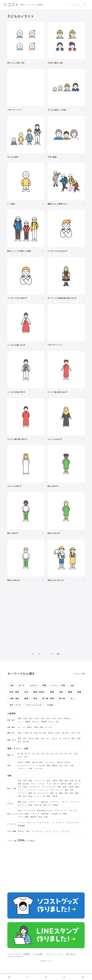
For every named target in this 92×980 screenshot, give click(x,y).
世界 (66, 793)
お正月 (21, 762)
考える (31, 738)
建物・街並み (39, 692)
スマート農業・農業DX (27, 817)
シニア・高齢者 (24, 722)
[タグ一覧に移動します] (46, 977)
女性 (25, 718)
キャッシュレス (57, 790)
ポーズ (21, 685)
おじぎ (54, 738)
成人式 (35, 762)
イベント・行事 (58, 685)
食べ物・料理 (48, 698)
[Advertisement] (26, 88)
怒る (43, 738)
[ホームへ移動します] (9, 977)
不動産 (55, 805)
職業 (20, 802)
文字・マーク (15, 705)
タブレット (31, 823)
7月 (61, 754)
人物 (11, 685)
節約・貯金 (69, 790)
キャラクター (43, 793)
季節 (44, 685)
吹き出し (21, 831)
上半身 (26, 733)
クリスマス (38, 769)
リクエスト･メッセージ (54, 954)
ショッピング (30, 790)
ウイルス (41, 784)
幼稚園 (44, 722)
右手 (73, 733)
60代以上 (67, 718)
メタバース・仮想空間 (40, 814)
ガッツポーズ (64, 738)
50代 (60, 718)
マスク (49, 784)
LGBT (31, 718)
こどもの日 (40, 766)
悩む (25, 738)
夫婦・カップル (46, 727)
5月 (52, 754)
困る (38, 738)
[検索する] (85, 5)
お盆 (72, 766)
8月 (66, 754)
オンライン (22, 805)
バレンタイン (50, 762)
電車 (48, 796)
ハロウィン (22, 769)
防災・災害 (43, 817)
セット (56, 831)
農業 (65, 814)
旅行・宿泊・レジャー (32, 796)
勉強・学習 (33, 805)
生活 (26, 692)
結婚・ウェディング (37, 781)
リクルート (55, 802)
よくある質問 (38, 954)
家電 (65, 787)
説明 (79, 738)
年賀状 (28, 762)
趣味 (30, 793)
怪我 (72, 781)
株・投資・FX (45, 805)
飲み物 (26, 784)
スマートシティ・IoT (64, 811)
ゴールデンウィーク (26, 766)
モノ (72, 698)
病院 (61, 781)
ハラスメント (34, 802)
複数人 (30, 727)
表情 (20, 738)
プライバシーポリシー (16, 957)
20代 (43, 718)
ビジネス (33, 685)
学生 (57, 722)
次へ (59, 654)
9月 (70, 754)
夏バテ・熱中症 (60, 784)
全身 (20, 733)
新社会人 (45, 802)
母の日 (60, 762)
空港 (20, 796)
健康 (26, 698)
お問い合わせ (71, 954)
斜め (45, 733)
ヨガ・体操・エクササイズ (29, 787)
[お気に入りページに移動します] (64, 977)
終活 (49, 781)
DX (75, 811)
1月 (33, 754)
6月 (57, 754)
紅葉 (30, 769)
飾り (29, 831)
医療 (79, 692)
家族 (36, 727)
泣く (48, 738)
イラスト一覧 (79, 674)
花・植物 (59, 793)
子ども (51, 722)
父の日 (67, 762)
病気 (66, 781)
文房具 (71, 787)
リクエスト (66, 831)
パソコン (21, 823)
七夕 (61, 766)
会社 (25, 802)
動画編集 (21, 826)
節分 (41, 762)
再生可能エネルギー (45, 811)
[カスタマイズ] (83, 977)
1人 (19, 727)
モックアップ (38, 831)
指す (20, 742)
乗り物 (62, 698)
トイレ (21, 790)
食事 (20, 784)
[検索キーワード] (73, 5)
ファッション (43, 790)
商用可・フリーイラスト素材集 (31, 5)
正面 (36, 733)
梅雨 (49, 766)
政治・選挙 (74, 793)
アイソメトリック (34, 705)
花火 (66, 766)
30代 (48, 718)
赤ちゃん (36, 722)
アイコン (48, 831)
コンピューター (73, 823)
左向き (58, 733)
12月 (26, 757)
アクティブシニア (49, 787)
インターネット (58, 823)
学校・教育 (14, 692)
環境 (52, 692)
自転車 (55, 796)
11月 (20, 757)
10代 (37, 718)
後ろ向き (66, 733)
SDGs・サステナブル (26, 811)
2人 (24, 727)
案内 (73, 738)
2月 (38, 754)
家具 (59, 787)
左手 (79, 733)
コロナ (33, 784)
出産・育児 (22, 781)
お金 (72, 685)
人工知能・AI (56, 814)
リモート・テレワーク (70, 802)
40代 (54, 718)
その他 (50, 705)
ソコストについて (14, 954)
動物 (70, 692)
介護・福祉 (14, 698)
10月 (76, 754)
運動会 (55, 766)
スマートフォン (44, 823)
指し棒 (26, 742)
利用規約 (27, 954)
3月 (43, 754)
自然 (61, 692)
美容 (35, 698)
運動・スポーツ (74, 784)
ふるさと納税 (23, 814)
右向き (51, 733)
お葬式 (55, 781)
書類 (77, 787)
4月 (47, 754)
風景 (52, 793)
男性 (20, 718)
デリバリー (22, 793)
